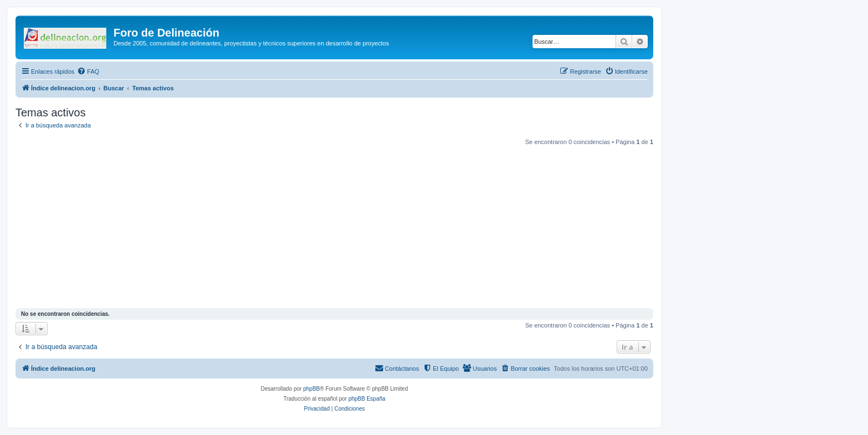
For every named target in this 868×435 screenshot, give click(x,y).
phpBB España (367, 399)
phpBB (312, 389)
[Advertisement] (348, 228)
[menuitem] (88, 71)
